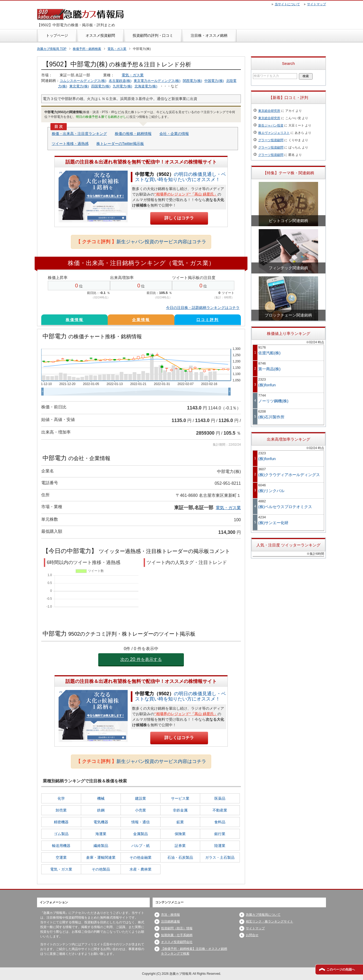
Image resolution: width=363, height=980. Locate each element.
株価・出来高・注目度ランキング (79, 134)
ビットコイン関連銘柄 (288, 221)
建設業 (141, 798)
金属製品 (141, 834)
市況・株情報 (170, 915)
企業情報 (141, 320)
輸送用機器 (61, 846)
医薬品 (220, 798)
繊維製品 (101, 846)
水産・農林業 (141, 869)
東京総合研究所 (269, 111)
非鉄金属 (180, 810)
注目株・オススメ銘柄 (209, 35)
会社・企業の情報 (174, 134)
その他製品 (101, 869)
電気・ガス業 (133, 75)
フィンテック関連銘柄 (288, 268)
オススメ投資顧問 (100, 35)
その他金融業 (141, 857)
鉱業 (180, 822)
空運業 (61, 857)
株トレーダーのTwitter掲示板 (120, 144)
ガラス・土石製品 (220, 857)
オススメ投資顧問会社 (177, 942)
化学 (61, 798)
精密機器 (61, 822)
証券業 (180, 846)
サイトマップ (255, 928)
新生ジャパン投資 (271, 125)
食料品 (220, 822)
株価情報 (75, 320)
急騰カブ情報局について (263, 915)
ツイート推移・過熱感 (70, 144)
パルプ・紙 (141, 846)
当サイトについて (287, 4)
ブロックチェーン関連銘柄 (288, 315)
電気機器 (101, 822)
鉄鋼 (101, 810)
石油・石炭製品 (180, 857)
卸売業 (61, 810)
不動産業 (220, 810)
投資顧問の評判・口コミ (153, 35)
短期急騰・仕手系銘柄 (177, 935)
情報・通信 (141, 822)
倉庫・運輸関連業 (101, 857)
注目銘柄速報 (170, 921)
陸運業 (220, 846)
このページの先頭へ (341, 970)
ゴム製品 (61, 834)
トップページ (57, 35)
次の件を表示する (141, 659)
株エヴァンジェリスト (274, 133)
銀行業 (220, 834)
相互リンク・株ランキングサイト (269, 921)
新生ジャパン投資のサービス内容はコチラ (141, 242)
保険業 (180, 834)
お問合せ (252, 935)
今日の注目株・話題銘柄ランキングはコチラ (203, 308)
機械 (101, 798)
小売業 (141, 810)
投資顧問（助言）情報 (177, 928)
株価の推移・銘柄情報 (133, 134)
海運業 (101, 834)
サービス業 (180, 798)
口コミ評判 (208, 320)
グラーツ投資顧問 (271, 140)
